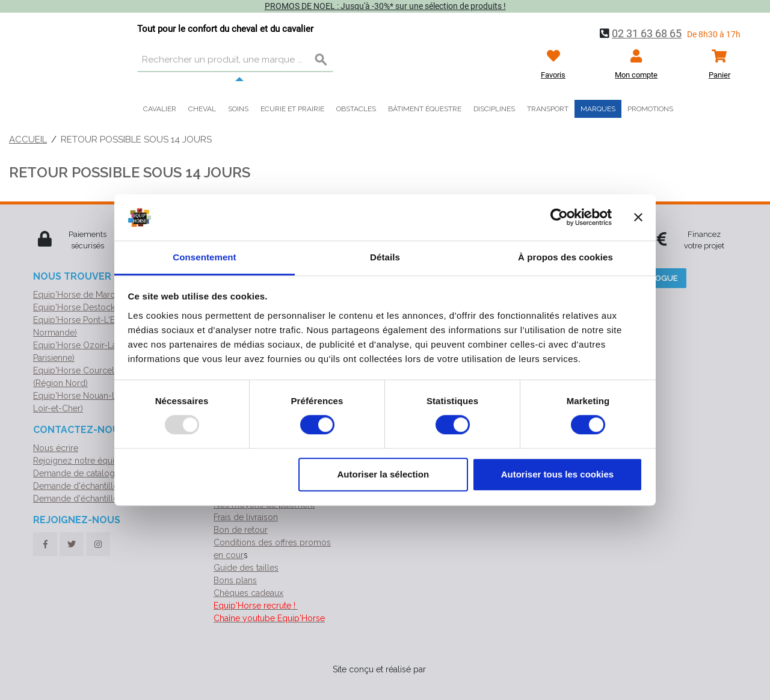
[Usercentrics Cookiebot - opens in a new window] (559, 218)
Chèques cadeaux (248, 593)
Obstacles (356, 109)
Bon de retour (241, 530)
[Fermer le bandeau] (638, 218)
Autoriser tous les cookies (558, 474)
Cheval (202, 109)
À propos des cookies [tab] (565, 257)
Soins (238, 109)
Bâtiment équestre (425, 109)
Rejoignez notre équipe (79, 461)
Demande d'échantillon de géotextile (105, 499)
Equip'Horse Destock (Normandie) (99, 307)
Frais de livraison (246, 517)
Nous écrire (56, 448)
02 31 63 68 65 (647, 33)
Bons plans (235, 580)
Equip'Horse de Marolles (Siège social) (108, 295)
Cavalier (160, 109)
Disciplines (494, 109)
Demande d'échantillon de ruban (97, 486)
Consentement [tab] (204, 257)
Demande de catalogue (79, 473)
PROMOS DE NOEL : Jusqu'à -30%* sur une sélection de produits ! (385, 6)
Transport (548, 109)
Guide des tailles (246, 568)
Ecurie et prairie (292, 109)
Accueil (28, 140)
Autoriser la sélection (383, 474)
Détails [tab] (385, 257)
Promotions (650, 109)
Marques (598, 109)
